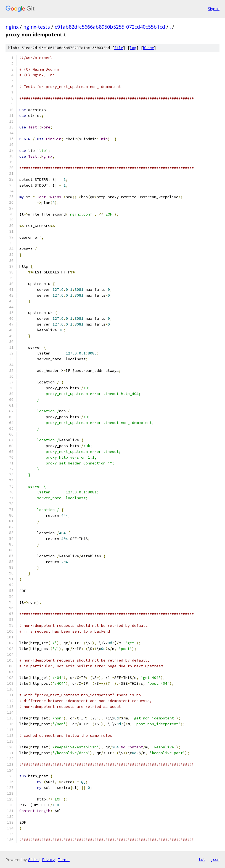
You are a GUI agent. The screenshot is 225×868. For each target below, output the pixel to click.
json (215, 859)
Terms (64, 860)
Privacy (48, 860)
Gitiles (33, 860)
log (133, 48)
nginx (12, 27)
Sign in (214, 9)
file (119, 48)
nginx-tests (37, 27)
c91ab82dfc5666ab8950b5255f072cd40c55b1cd (110, 27)
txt (202, 859)
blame (149, 48)
